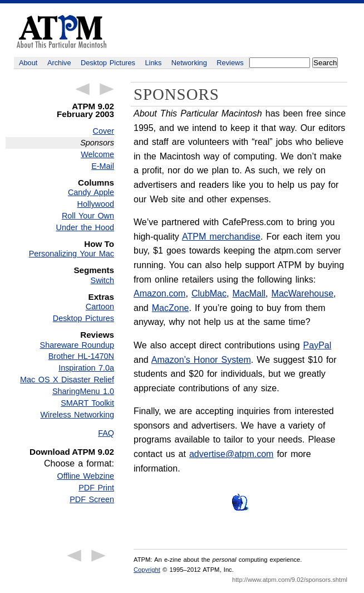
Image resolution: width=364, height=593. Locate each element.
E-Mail (103, 166)
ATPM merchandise (221, 237)
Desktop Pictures (108, 63)
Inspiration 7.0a (86, 368)
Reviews (230, 63)
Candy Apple (91, 192)
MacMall (249, 293)
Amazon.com (159, 293)
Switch (102, 280)
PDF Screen (92, 499)
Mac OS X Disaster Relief (67, 380)
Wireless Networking (77, 415)
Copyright (147, 570)
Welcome (97, 154)
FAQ (106, 433)
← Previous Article (82, 89)
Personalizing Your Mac (72, 254)
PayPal (318, 345)
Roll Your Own (88, 216)
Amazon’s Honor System (201, 360)
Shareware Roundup (77, 345)
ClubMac (209, 293)
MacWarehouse (302, 293)
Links (154, 63)
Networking (189, 63)
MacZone (171, 308)
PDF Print (96, 488)
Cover (104, 131)
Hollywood (96, 204)
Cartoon (100, 307)
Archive (59, 63)
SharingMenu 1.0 (83, 391)
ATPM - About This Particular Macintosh (62, 31)
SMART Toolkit (87, 403)
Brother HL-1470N (81, 356)
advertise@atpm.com (231, 454)
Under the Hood (85, 227)
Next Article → (107, 89)
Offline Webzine (86, 476)
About (28, 63)
